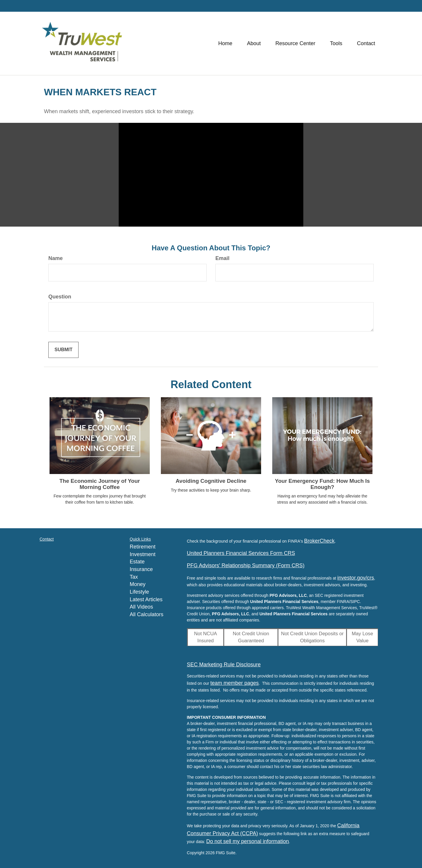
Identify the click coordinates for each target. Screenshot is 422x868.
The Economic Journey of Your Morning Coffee (100, 484)
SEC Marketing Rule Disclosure (224, 665)
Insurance (141, 569)
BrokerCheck (319, 541)
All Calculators (147, 614)
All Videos (142, 607)
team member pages (235, 683)
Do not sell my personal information (248, 841)
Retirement (143, 547)
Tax (134, 577)
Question (60, 297)
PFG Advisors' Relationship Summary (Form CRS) (246, 565)
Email (222, 258)
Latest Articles (146, 599)
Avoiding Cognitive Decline (211, 481)
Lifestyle (139, 592)
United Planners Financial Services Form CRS (241, 553)
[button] (254, 43)
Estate (137, 562)
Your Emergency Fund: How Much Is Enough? (322, 484)
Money (138, 584)
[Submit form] (63, 350)
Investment (143, 554)
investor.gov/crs (356, 578)
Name (56, 258)
